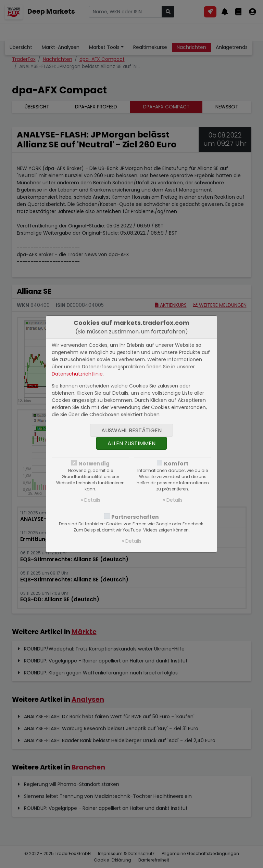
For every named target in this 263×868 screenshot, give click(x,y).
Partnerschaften (135, 517)
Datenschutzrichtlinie (77, 374)
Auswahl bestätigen (131, 430)
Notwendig (94, 464)
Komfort (176, 464)
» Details (91, 500)
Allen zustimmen (131, 443)
